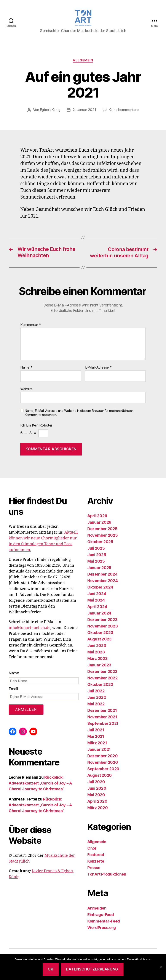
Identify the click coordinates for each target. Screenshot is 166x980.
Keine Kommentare (124, 111)
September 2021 (103, 724)
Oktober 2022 (100, 686)
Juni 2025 (97, 556)
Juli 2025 (96, 549)
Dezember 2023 (102, 621)
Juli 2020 (96, 783)
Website (26, 390)
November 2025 (103, 536)
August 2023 (99, 640)
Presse (94, 869)
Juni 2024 (97, 595)
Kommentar (31, 326)
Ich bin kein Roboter (36, 427)
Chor (92, 849)
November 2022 (102, 679)
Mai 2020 (96, 796)
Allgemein (83, 62)
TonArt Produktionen (107, 875)
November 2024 (103, 582)
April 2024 (97, 608)
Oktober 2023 (100, 634)
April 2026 (97, 517)
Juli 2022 (96, 692)
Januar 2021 (99, 750)
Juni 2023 (97, 647)
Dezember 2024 (102, 575)
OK (50, 969)
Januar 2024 (99, 614)
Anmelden (97, 909)
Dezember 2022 (102, 673)
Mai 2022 (96, 705)
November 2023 (103, 627)
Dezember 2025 (102, 530)
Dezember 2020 (103, 757)
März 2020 (98, 809)
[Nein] (161, 967)
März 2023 (97, 660)
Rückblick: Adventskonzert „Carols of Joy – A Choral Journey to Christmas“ (40, 784)
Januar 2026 (99, 523)
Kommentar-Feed (104, 922)
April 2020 (97, 802)
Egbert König (50, 111)
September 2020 (103, 770)
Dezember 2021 (102, 711)
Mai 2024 (96, 601)
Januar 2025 (99, 569)
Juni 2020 (97, 789)
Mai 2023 (96, 653)
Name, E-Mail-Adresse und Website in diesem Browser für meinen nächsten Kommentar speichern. (79, 414)
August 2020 (100, 776)
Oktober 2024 (100, 588)
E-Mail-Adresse (98, 369)
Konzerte (96, 862)
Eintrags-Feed (101, 916)
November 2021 (102, 718)
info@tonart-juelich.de (30, 629)
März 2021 (97, 744)
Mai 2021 (96, 737)
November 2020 (103, 763)
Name (26, 369)
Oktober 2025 (100, 543)
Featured (96, 856)
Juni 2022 (97, 699)
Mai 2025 (96, 562)
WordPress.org (102, 929)
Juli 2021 (96, 731)
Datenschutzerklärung (92, 969)
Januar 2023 (99, 666)
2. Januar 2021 (85, 111)
